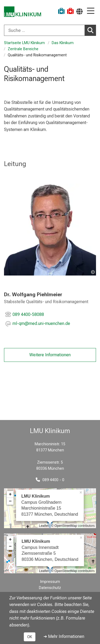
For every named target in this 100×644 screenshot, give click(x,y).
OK (30, 637)
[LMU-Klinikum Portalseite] (23, 12)
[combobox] (50, 30)
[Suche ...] (44, 30)
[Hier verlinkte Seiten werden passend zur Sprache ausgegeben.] (79, 11)
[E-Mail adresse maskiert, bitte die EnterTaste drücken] (41, 324)
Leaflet (44, 526)
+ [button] (10, 494)
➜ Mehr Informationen (64, 636)
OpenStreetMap (66, 526)
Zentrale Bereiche (23, 49)
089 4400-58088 (28, 314)
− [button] (10, 501)
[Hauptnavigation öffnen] (91, 11)
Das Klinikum (63, 43)
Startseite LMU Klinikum (24, 43)
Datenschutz (50, 588)
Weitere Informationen (50, 355)
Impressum (50, 582)
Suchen (92, 30)
